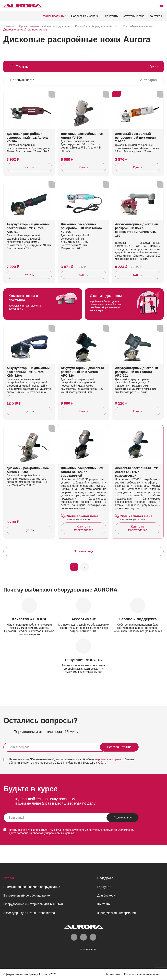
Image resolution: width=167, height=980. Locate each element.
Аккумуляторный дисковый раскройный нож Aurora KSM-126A (29, 384)
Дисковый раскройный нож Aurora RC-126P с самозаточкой (83, 489)
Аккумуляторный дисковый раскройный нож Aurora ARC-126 (83, 384)
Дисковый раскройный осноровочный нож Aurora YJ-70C (82, 236)
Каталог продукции (53, 16)
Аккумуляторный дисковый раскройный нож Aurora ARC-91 (29, 236)
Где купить (111, 16)
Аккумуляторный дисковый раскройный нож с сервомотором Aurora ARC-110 (137, 238)
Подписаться (123, 835)
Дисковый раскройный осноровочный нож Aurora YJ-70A (28, 141)
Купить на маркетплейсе (83, 546)
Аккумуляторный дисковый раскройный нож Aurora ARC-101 (137, 384)
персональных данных (109, 777)
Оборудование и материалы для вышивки (33, 904)
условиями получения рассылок (94, 848)
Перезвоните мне (119, 765)
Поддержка (105, 878)
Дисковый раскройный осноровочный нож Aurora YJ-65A (136, 141)
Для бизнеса (106, 895)
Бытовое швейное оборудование (27, 895)
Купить (29, 171)
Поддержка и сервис (85, 16)
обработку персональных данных (54, 851)
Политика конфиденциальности (144, 974)
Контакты (156, 16)
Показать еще (83, 569)
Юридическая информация (116, 913)
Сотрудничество (134, 16)
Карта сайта (112, 974)
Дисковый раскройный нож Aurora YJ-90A (29, 487)
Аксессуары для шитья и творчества (29, 913)
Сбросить (153, 66)
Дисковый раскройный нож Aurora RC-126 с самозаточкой (137, 489)
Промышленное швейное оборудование (32, 887)
